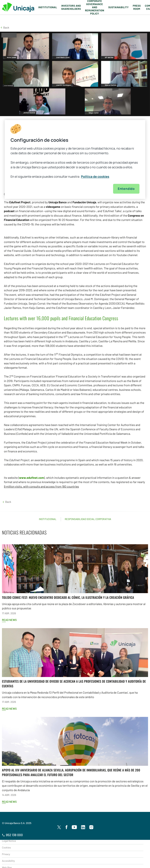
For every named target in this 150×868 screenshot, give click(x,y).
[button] (5, 27)
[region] (75, 159)
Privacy (6, 854)
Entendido (126, 189)
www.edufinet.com (32, 478)
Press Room (137, 7)
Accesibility (8, 861)
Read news (9, 620)
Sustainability (118, 7)
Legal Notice (9, 841)
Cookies (6, 847)
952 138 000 (12, 835)
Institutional (48, 7)
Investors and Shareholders (71, 7)
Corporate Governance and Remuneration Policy (95, 7)
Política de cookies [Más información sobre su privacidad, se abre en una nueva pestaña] (95, 177)
